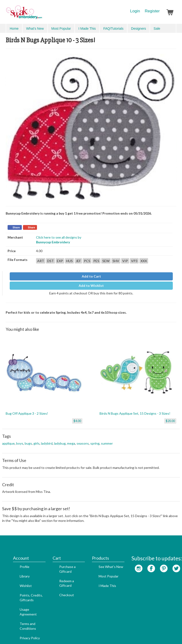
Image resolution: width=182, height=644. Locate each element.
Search (149, 28)
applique (8, 439)
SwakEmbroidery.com (41, 14)
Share (16, 224)
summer (107, 439)
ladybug (60, 439)
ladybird (47, 439)
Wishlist (19, 560)
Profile (17, 541)
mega (71, 439)
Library (18, 551)
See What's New (104, 541)
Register (152, 11)
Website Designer (79, 632)
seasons (83, 439)
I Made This (100, 560)
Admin (100, 632)
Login (135, 11)
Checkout (59, 570)
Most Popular (101, 551)
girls (36, 439)
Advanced (166, 28)
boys (20, 439)
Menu (13, 28)
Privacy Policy (23, 612)
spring (95, 439)
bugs (28, 439)
